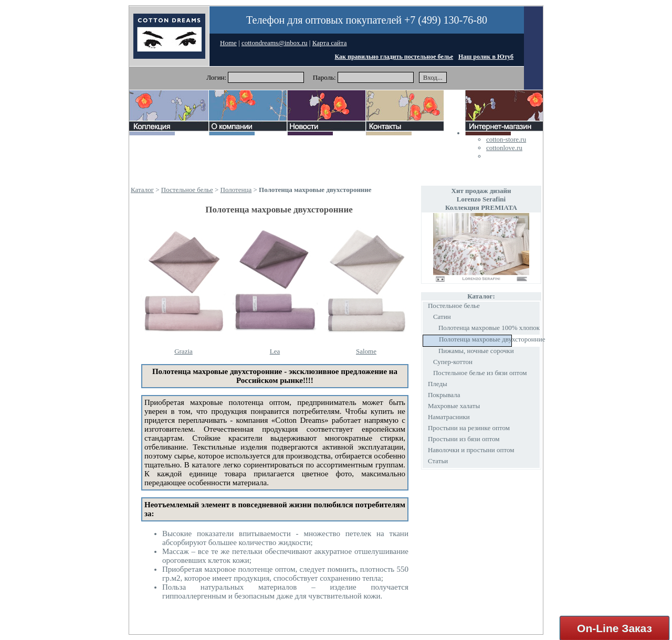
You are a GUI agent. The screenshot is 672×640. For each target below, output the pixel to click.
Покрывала (444, 395)
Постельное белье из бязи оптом (480, 373)
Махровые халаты (454, 406)
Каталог (142, 190)
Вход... (433, 77)
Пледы (438, 384)
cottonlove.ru (504, 148)
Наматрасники (449, 417)
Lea (275, 351)
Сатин (442, 317)
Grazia (183, 351)
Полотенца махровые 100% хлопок (489, 328)
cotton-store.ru (506, 139)
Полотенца (236, 190)
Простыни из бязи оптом (464, 439)
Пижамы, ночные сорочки (476, 351)
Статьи (438, 461)
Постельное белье (187, 190)
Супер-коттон (453, 362)
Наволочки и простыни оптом (471, 450)
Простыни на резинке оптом (469, 428)
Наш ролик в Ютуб (486, 57)
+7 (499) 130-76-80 (446, 20)
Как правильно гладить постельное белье (394, 57)
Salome (366, 351)
